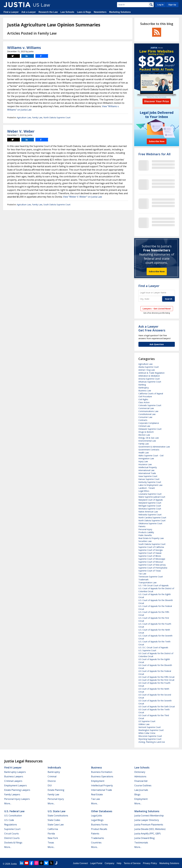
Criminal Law (144, 426)
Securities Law (145, 541)
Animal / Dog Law (147, 370)
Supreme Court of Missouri (151, 562)
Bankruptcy (144, 388)
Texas (51, 843)
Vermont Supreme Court (150, 727)
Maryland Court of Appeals (151, 500)
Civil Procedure (145, 396)
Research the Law (48, 12)
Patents (142, 526)
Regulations (11, 825)
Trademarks (98, 838)
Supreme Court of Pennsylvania (153, 568)
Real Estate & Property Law (151, 538)
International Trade (147, 473)
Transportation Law (147, 582)
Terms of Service (132, 863)
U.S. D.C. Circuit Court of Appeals (153, 647)
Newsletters (100, 12)
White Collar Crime (147, 733)
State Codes (54, 820)
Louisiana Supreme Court (150, 494)
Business (96, 767)
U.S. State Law (57, 811)
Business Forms (99, 825)
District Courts (12, 838)
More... (8, 803)
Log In (160, 5)
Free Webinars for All (154, 154)
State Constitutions (58, 816)
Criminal (52, 776)
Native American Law (148, 512)
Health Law (144, 453)
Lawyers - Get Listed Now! (157, 309)
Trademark (143, 580)
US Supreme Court (147, 721)
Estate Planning (56, 790)
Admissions (140, 776)
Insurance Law (145, 464)
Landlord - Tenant (147, 488)
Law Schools (67, 12)
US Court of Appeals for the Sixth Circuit (157, 707)
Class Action (144, 402)
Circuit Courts (11, 834)
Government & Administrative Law (154, 447)
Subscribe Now (157, 271)
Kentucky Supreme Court (150, 482)
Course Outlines (143, 785)
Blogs (137, 794)
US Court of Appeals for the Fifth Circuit (156, 677)
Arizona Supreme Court (149, 379)
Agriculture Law (24, 117)
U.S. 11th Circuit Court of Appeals (154, 585)
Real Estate (97, 794)
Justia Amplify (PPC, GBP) (147, 834)
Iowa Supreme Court (148, 476)
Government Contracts (149, 450)
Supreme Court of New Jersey (152, 565)
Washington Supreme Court (151, 730)
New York (53, 838)
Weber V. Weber (21, 131)
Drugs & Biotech (146, 432)
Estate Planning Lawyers (17, 790)
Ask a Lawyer (29, 12)
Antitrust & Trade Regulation (151, 373)
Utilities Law (144, 724)
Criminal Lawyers (13, 781)
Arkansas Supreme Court (150, 382)
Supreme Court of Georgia (150, 550)
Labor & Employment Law (150, 485)
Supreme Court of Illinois (150, 556)
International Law (146, 470)
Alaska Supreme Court (149, 367)
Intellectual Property (148, 467)
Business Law (145, 391)
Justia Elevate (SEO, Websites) (150, 829)
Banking (142, 385)
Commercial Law (146, 408)
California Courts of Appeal (151, 394)
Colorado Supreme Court (150, 405)
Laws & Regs (84, 12)
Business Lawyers (14, 776)
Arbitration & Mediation (149, 376)
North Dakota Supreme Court (57, 117)
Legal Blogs (97, 820)
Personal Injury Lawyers (17, 799)
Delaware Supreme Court (150, 429)
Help (119, 863)
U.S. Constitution (13, 816)
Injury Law (143, 461)
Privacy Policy (150, 863)
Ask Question (157, 344)
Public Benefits (145, 535)
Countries (96, 843)
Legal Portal (96, 863)
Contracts (143, 420)
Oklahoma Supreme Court (150, 523)
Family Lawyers (12, 794)
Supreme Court (12, 829)
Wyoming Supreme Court (150, 739)
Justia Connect (80, 863)
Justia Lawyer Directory (147, 820)
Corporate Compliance (149, 423)
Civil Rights (143, 399)
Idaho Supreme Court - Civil (151, 456)
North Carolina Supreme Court (152, 518)
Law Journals (141, 790)
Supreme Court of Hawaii (150, 553)
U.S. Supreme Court (147, 650)
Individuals (54, 767)
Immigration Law (146, 458)
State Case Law (56, 825)
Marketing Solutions (120, 12)
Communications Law (148, 411)
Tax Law (142, 574)
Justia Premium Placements (149, 825)
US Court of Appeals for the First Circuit (156, 680)
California (53, 829)
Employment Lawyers (16, 785)
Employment (98, 781)
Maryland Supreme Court (150, 503)
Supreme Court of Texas (150, 571)
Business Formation (102, 772)
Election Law (144, 435)
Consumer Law (145, 417)
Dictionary (140, 772)
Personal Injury (145, 529)
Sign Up (172, 5)
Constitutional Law (147, 414)
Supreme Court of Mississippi (152, 559)
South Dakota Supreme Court (57, 205)
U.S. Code (9, 820)
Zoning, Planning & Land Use (152, 742)
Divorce (52, 781)
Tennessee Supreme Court (151, 577)
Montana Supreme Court (150, 509)
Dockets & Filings (13, 843)
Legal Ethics (144, 491)
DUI (50, 785)
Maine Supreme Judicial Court (152, 497)
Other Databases (102, 811)
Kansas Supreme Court (149, 479)
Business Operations (102, 776)
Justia (14, 864)
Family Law (37, 117)
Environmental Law (147, 441)
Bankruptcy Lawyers (15, 772)
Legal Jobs (97, 816)
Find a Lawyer (11, 12)
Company (109, 863)
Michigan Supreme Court (150, 506)
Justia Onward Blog (145, 838)
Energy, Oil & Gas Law (149, 438)
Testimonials (141, 843)
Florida (51, 834)
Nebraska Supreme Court (150, 515)
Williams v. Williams (24, 48)
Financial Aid (141, 781)
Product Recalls (99, 829)
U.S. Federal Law (14, 811)
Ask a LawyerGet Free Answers (152, 328)
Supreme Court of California (151, 547)
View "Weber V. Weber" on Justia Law (82, 197)
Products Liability (146, 532)
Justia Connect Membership (149, 816)
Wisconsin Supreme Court (150, 736)
